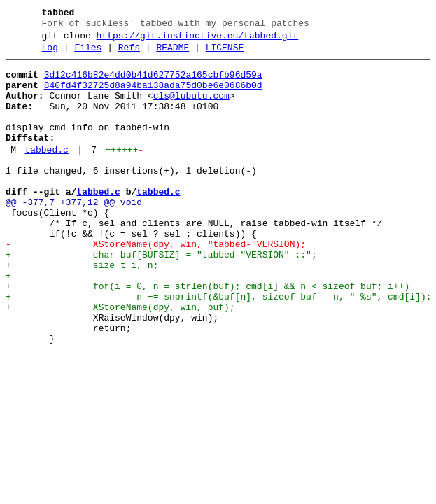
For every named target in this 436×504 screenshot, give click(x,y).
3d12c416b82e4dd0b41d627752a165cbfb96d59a (153, 83)
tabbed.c (46, 173)
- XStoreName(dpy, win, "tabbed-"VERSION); (156, 282)
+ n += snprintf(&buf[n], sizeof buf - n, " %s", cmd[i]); (218, 345)
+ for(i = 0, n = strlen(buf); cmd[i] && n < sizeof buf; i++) (208, 332)
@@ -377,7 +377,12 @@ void (74, 232)
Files (88, 54)
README (173, 54)
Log (50, 54)
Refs (129, 54)
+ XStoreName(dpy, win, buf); (120, 358)
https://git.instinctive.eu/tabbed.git (198, 40)
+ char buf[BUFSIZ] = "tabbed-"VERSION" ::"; (161, 295)
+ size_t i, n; (82, 307)
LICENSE (225, 54)
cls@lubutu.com (191, 108)
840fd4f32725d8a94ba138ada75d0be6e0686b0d (153, 96)
